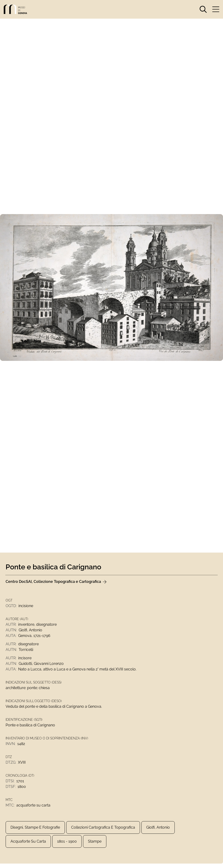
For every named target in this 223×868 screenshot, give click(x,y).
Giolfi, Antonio (158, 827)
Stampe (95, 841)
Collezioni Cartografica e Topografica (103, 827)
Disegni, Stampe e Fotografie (35, 827)
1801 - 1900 (67, 841)
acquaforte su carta (28, 841)
